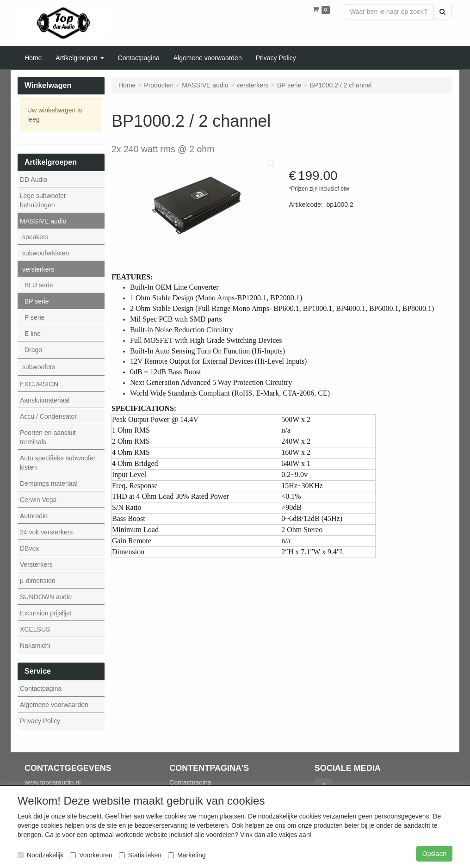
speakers (35, 237)
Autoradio (34, 516)
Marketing (187, 855)
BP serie (37, 301)
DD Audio (34, 180)
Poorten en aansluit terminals (48, 437)
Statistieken (140, 855)
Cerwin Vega (38, 500)
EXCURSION (39, 384)
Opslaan (434, 854)
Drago (33, 350)
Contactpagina (41, 688)
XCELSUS (35, 629)
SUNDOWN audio (46, 597)
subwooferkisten (46, 253)
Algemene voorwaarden (54, 705)
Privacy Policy (40, 721)
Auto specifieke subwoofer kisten (58, 463)
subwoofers (39, 367)
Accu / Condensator (48, 416)
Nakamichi (35, 645)
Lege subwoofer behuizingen (43, 200)
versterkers (38, 269)
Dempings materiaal (49, 484)
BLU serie (39, 285)
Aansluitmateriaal (45, 400)
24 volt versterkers (46, 532)
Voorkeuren (91, 855)
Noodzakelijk (40, 855)
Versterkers (36, 564)
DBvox (29, 548)
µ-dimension (38, 581)
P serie (34, 317)
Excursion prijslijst (46, 613)
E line (33, 334)
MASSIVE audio (43, 221)
